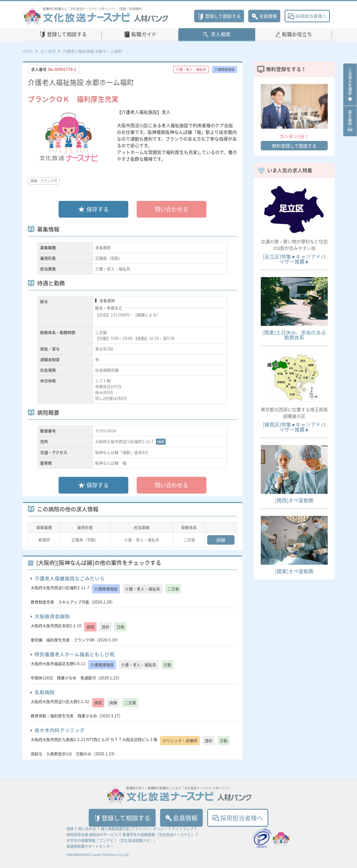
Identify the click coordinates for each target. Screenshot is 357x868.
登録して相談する (219, 16)
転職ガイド (144, 34)
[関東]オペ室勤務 (294, 571)
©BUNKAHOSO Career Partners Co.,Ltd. (98, 855)
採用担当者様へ (307, 16)
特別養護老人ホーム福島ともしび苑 (75, 654)
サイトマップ (183, 829)
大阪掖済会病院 (52, 616)
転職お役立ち (297, 34)
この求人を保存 (350, 85)
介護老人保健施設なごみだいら (70, 578)
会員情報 (264, 16)
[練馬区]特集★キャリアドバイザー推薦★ (294, 427)
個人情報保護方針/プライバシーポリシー (134, 829)
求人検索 (221, 34)
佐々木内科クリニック (60, 730)
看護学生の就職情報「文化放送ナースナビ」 (159, 834)
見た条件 (350, 121)
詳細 (221, 540)
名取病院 (45, 692)
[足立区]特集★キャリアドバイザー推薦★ (294, 259)
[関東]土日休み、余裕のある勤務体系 (294, 335)
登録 (70, 829)
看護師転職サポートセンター (90, 846)
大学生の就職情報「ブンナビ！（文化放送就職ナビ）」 (112, 840)
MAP (161, 442)
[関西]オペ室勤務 (294, 500)
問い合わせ (87, 829)
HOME (28, 51)
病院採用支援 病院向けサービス (92, 834)
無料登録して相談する (294, 146)
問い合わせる (172, 209)
